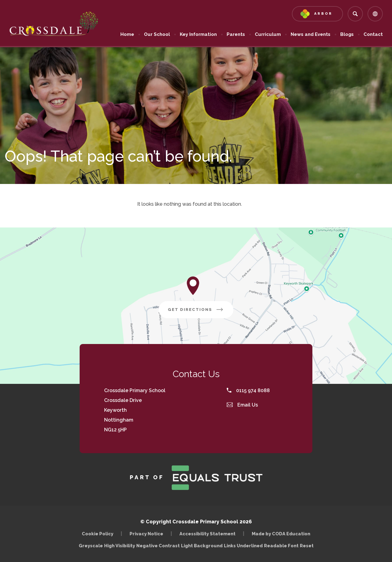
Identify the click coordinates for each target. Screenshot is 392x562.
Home (127, 34)
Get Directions (196, 310)
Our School (157, 34)
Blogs (347, 34)
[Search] (355, 14)
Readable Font (281, 546)
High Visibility (120, 546)
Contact (373, 34)
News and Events (311, 34)
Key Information (198, 34)
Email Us (242, 405)
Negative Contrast (158, 546)
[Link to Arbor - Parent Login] (317, 14)
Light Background (202, 546)
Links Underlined (243, 546)
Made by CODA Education (281, 534)
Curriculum (268, 34)
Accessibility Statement (207, 534)
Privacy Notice (146, 534)
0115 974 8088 (248, 390)
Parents (236, 34)
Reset (307, 546)
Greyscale (91, 546)
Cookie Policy (98, 534)
